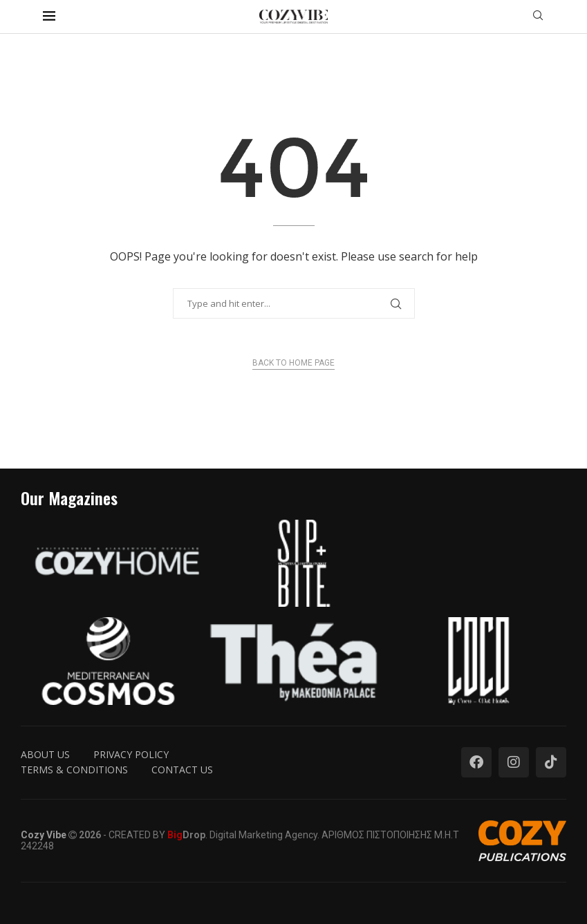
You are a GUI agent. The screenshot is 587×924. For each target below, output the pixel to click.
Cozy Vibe (44, 835)
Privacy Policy (131, 754)
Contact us (182, 770)
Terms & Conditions (74, 770)
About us (45, 754)
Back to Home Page (293, 363)
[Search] (538, 17)
